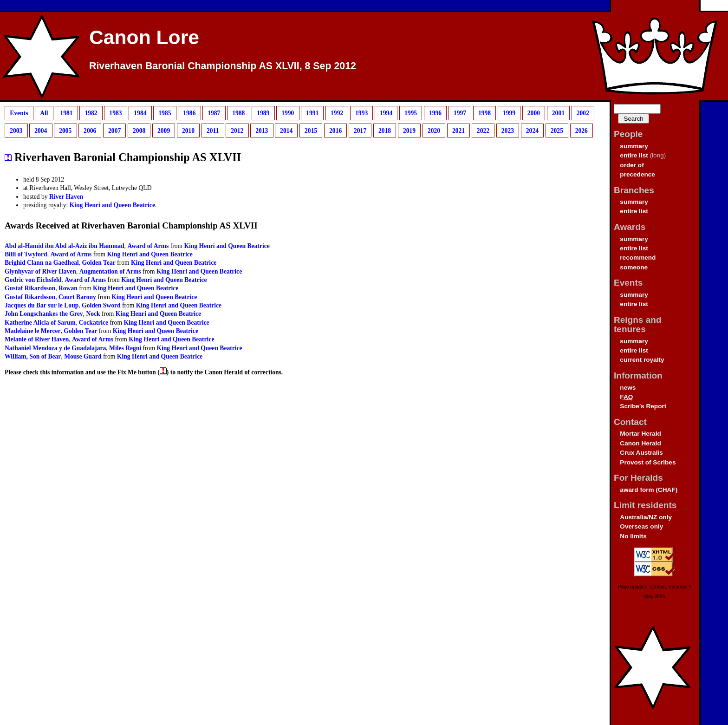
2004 (41, 130)
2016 (335, 130)
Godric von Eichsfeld (33, 280)
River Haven (66, 197)
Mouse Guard (83, 356)
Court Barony (77, 297)
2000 (534, 113)
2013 (262, 130)
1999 (509, 113)
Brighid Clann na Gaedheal (42, 263)
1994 (386, 113)
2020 (434, 130)
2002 (583, 113)
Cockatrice (94, 323)
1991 (312, 113)
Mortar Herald (640, 434)
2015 (311, 130)
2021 (458, 130)
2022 (483, 130)
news (628, 388)
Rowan (68, 288)
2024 (532, 130)
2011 (213, 130)
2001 (558, 113)
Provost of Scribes (648, 462)
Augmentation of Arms (110, 271)
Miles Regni (125, 348)
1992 (337, 113)
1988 (238, 113)
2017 (360, 130)
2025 (557, 130)
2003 (16, 130)
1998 (484, 113)
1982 (91, 113)
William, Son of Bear (33, 356)
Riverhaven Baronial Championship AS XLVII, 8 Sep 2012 (223, 66)
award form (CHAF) (649, 490)
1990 (288, 113)
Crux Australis (641, 453)
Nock (93, 314)
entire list (634, 155)
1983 (115, 113)
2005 (65, 130)
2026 (582, 130)
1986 (189, 113)
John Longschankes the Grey (44, 314)
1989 (263, 113)
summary (634, 146)
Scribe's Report (643, 406)
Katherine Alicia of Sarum (40, 323)
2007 (114, 130)
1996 (435, 113)
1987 (214, 113)
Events (19, 113)
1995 (411, 113)
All (44, 113)
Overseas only (641, 526)
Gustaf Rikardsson (30, 288)
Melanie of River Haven (37, 339)
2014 (286, 130)
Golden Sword (101, 305)
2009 (164, 130)
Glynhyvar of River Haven (40, 271)
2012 (237, 130)
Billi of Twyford (26, 254)
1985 (165, 113)
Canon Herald (640, 443)
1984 (140, 113)
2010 (188, 130)
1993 (361, 113)
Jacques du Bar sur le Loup (42, 305)
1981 (66, 113)
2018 (385, 130)
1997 (460, 113)
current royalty (642, 360)
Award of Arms (148, 246)
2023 (508, 130)
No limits (633, 536)
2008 (139, 130)
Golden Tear (99, 263)
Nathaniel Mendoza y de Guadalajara (55, 348)
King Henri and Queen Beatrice (112, 205)
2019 (409, 130)
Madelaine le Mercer (33, 331)
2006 (90, 130)
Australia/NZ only (646, 517)
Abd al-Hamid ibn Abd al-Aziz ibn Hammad (65, 246)
